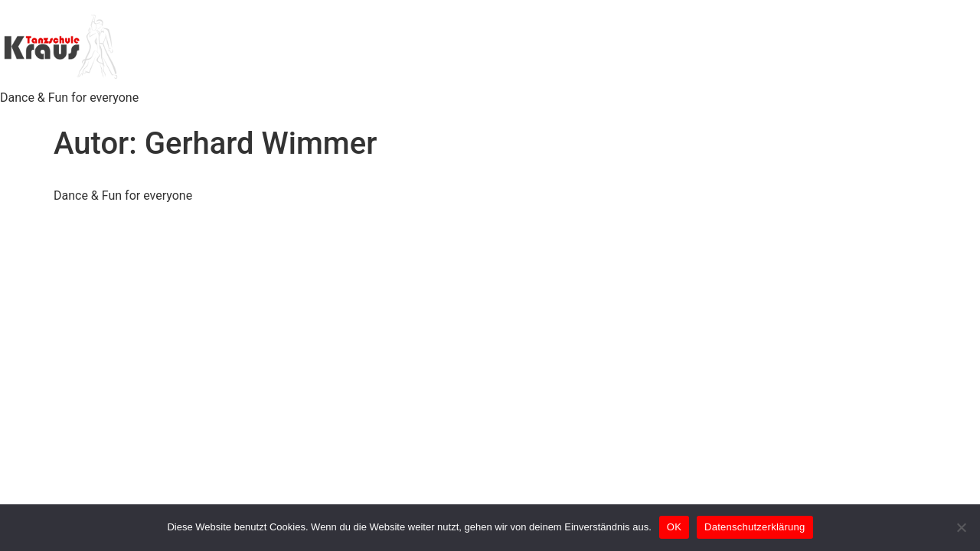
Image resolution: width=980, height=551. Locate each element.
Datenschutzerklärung (755, 527)
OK (674, 527)
